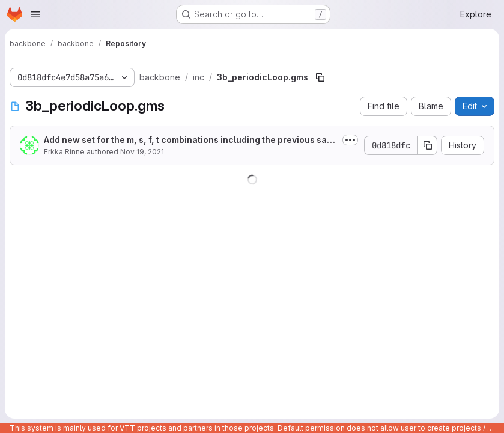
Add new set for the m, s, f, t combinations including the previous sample (189, 140)
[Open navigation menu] (35, 14)
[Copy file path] (320, 77)
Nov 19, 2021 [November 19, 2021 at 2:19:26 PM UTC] (142, 152)
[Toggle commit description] (350, 140)
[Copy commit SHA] (428, 145)
